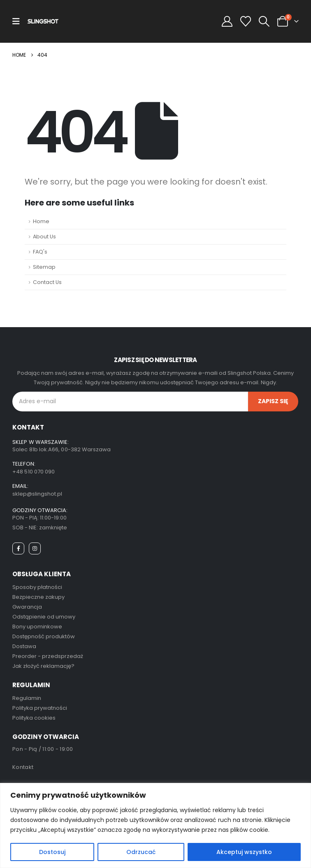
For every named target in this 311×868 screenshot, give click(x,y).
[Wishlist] (245, 21)
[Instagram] (35, 548)
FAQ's (40, 252)
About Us (44, 237)
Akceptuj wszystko (244, 852)
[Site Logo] (43, 21)
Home (41, 221)
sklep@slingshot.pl (37, 494)
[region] (155, 825)
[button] (264, 21)
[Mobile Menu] (16, 21)
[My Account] (227, 21)
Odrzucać (141, 852)
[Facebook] (18, 548)
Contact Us (47, 282)
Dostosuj (52, 852)
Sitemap (44, 267)
